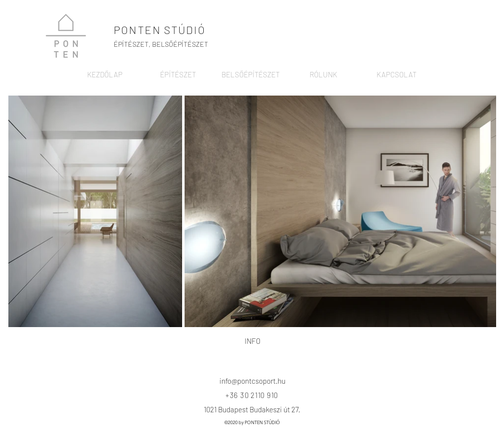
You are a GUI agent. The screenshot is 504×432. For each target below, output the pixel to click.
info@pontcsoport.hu (252, 381)
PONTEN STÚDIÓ (160, 30)
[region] (250, 346)
